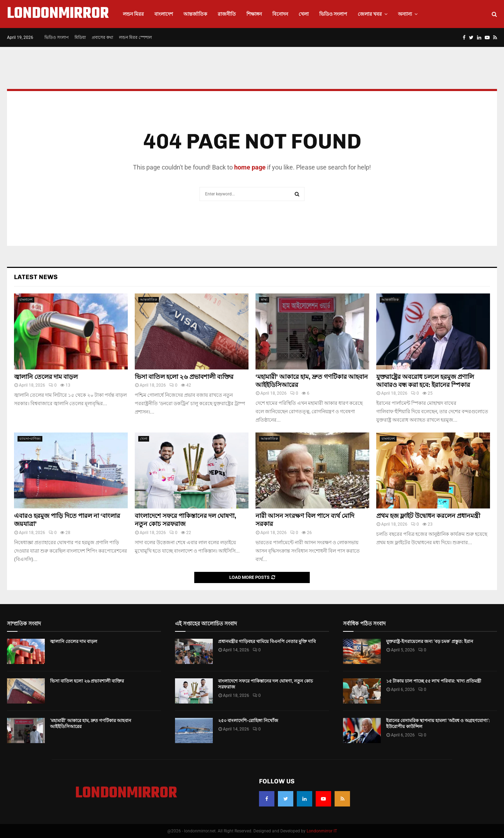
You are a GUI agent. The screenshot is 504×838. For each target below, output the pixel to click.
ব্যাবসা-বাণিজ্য (30, 439)
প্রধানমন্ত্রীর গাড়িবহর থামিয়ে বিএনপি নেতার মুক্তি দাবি (267, 641)
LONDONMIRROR (58, 14)
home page (250, 167)
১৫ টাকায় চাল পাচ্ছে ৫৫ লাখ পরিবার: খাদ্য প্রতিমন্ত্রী (434, 681)
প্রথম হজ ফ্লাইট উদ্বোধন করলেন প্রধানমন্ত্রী (428, 516)
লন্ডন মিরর (133, 14)
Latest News (36, 277)
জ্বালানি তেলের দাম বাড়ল (46, 377)
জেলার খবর (370, 14)
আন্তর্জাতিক (195, 14)
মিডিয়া (80, 37)
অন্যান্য (405, 14)
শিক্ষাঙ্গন (254, 14)
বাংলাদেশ (164, 14)
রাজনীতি (227, 14)
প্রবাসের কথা (102, 37)
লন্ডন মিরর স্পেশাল (135, 37)
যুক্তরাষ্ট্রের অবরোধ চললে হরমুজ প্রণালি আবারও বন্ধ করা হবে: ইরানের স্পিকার (425, 381)
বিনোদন (280, 14)
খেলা (304, 14)
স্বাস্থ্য (264, 300)
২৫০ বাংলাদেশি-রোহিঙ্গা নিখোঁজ (248, 721)
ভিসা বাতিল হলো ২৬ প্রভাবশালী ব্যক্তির (184, 377)
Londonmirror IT (322, 831)
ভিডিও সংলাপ (333, 14)
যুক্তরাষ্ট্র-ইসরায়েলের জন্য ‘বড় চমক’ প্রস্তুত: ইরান (430, 641)
